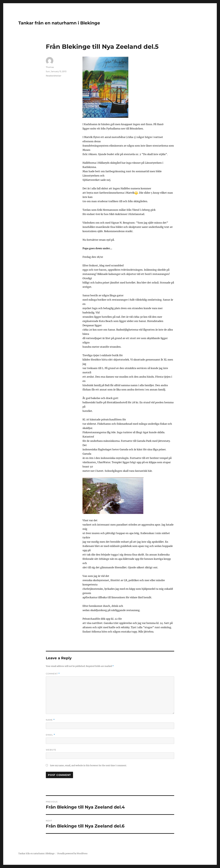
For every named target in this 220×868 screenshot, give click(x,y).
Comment (53, 674)
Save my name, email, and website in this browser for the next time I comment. (88, 766)
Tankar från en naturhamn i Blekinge (59, 23)
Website (51, 750)
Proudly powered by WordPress (72, 854)
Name (50, 720)
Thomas (50, 67)
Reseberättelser (54, 76)
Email (50, 735)
